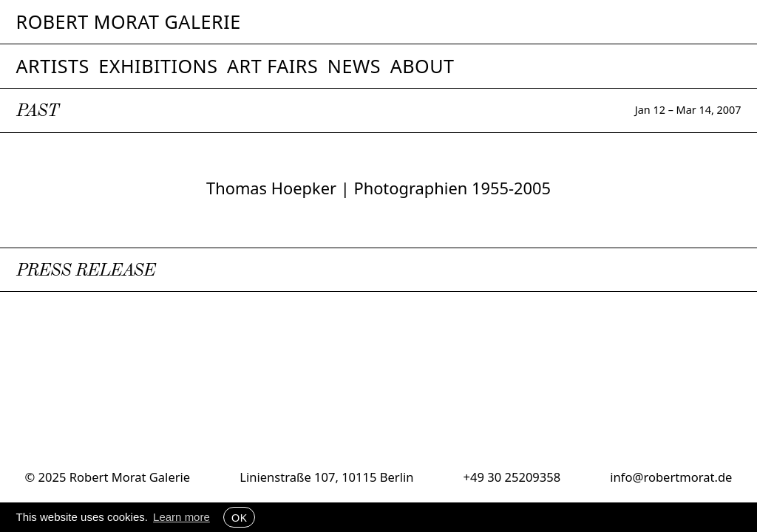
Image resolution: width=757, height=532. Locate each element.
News (354, 66)
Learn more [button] (181, 517)
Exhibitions (158, 66)
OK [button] (239, 517)
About (422, 66)
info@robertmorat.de (671, 477)
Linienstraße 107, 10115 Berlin (326, 477)
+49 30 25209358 (512, 477)
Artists (53, 66)
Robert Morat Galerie (129, 22)
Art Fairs (272, 66)
